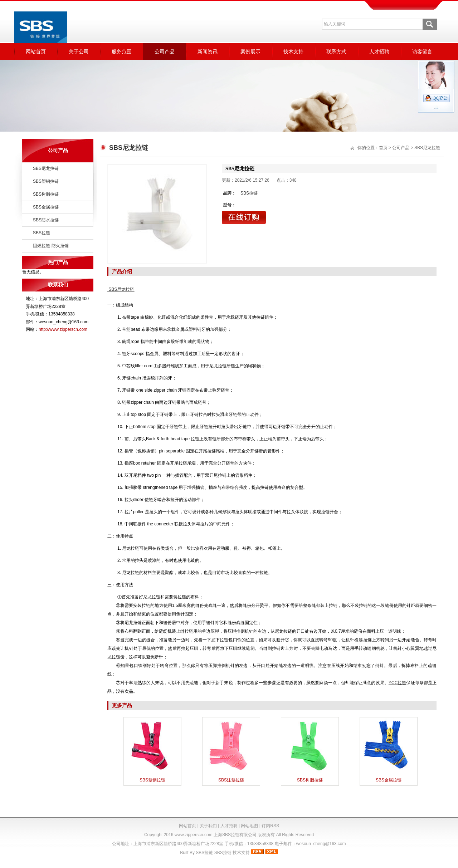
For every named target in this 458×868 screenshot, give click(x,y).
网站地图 (249, 826)
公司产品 (165, 52)
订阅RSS (270, 826)
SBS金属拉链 (46, 207)
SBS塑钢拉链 (46, 181)
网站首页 (36, 52)
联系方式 (336, 52)
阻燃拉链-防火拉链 (51, 246)
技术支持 (293, 52)
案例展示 (250, 52)
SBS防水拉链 (46, 220)
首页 (383, 148)
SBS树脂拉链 (46, 194)
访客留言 (422, 52)
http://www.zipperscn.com (63, 329)
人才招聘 (379, 52)
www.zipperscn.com (194, 835)
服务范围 (122, 52)
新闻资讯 (208, 52)
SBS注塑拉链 (231, 780)
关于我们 (208, 826)
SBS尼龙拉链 (46, 168)
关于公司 (79, 52)
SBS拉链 (42, 233)
